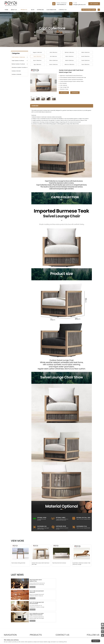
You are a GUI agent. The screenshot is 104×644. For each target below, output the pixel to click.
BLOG (33, 10)
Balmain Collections (69, 52)
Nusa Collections (85, 64)
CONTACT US (63, 10)
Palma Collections (53, 60)
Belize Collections (86, 52)
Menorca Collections (69, 64)
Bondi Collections (85, 56)
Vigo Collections (37, 64)
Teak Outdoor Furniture (18, 61)
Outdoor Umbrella (16, 74)
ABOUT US (14, 10)
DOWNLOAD (40, 10)
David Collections (86, 60)
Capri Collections (66, 32)
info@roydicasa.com (80, 5)
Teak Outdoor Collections (54, 32)
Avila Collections (53, 52)
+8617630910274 (61, 5)
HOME (6, 10)
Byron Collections (37, 60)
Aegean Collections (37, 52)
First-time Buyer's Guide (89, 10)
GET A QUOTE (94, 4)
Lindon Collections (53, 64)
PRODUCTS (25, 10)
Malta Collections (69, 56)
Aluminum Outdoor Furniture (19, 67)
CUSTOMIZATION (51, 10)
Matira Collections (69, 60)
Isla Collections (53, 56)
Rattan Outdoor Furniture (18, 64)
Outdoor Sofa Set (16, 71)
